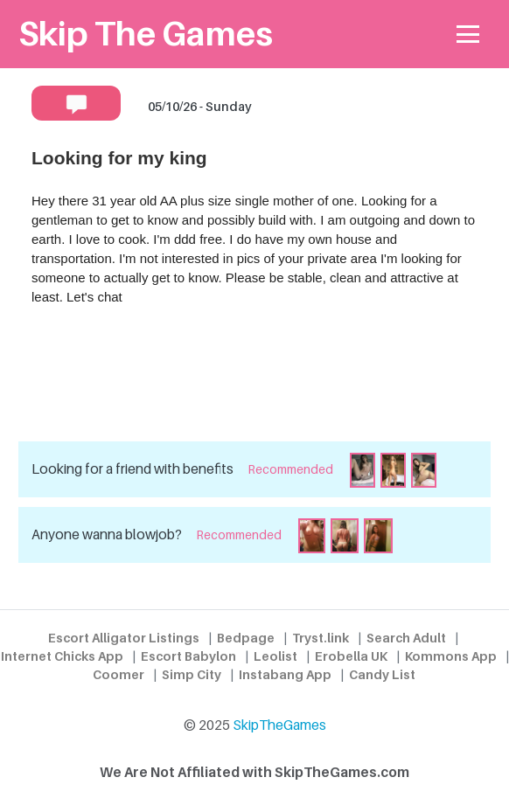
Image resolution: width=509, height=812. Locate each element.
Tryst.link (321, 638)
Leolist (275, 656)
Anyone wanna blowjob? (107, 534)
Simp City (192, 674)
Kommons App (451, 656)
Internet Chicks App (62, 656)
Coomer (119, 674)
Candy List (382, 674)
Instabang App (285, 674)
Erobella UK (351, 656)
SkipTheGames (279, 725)
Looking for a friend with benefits (132, 469)
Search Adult (406, 638)
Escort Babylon (188, 656)
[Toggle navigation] (468, 35)
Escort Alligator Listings (124, 638)
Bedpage (246, 638)
